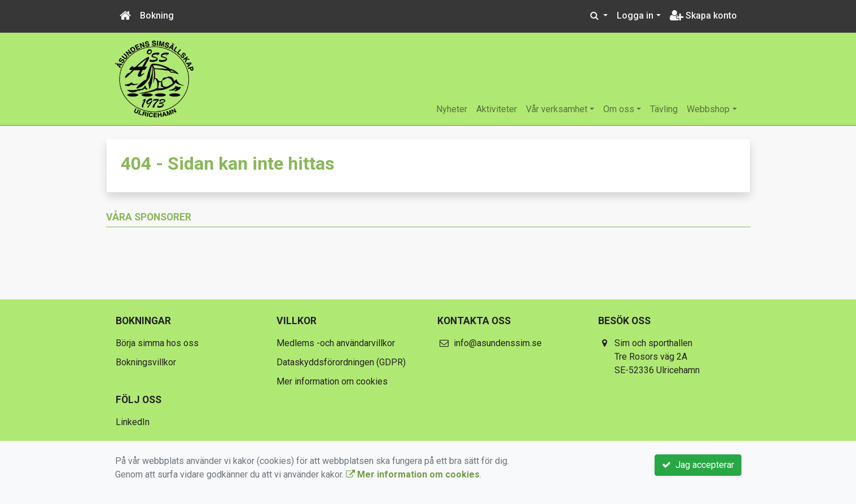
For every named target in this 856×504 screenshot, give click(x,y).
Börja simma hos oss (157, 343)
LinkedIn (133, 422)
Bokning (157, 16)
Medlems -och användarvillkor (336, 343)
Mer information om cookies (332, 381)
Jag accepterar (698, 465)
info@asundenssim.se (498, 343)
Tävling (664, 109)
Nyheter (452, 109)
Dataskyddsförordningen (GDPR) (341, 362)
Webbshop (708, 109)
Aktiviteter (497, 109)
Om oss (619, 109)
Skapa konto (703, 16)
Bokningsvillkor (146, 362)
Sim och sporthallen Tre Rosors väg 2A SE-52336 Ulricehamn (657, 357)
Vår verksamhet (557, 109)
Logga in (635, 16)
